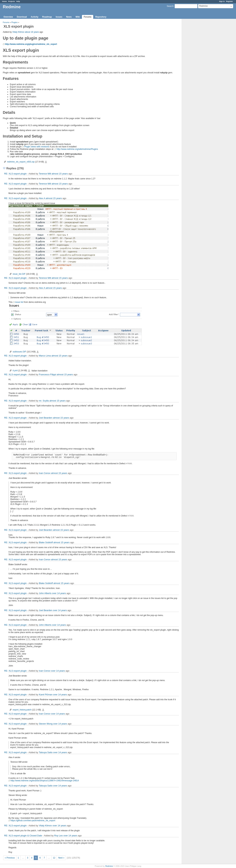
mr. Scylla (44, 401)
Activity (35, 17)
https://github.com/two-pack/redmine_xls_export (33, 821)
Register (229, 1)
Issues (59, 17)
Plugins (15, 22)
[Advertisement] (199, 74)
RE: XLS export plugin (15, 174)
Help (18, 1)
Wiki (78, 17)
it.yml (15, 371)
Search (170, 6)
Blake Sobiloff (46, 542)
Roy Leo (58, 836)
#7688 (129, 464)
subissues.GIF (19, 352)
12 (54, 858)
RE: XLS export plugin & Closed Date (23, 836)
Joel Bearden (46, 418)
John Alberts (45, 593)
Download (22, 17)
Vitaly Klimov (18, 32)
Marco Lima (45, 356)
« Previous (10, 858)
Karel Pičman (46, 695)
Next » (61, 858)
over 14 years (59, 593)
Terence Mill (45, 174)
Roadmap (47, 17)
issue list (19, 302)
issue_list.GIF (19, 274)
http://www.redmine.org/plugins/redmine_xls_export (31, 44)
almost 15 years (60, 174)
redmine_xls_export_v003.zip (21, 162)
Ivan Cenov (45, 473)
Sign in (222, 1)
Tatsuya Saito (46, 752)
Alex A (42, 198)
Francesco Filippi (47, 374)
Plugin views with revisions (37, 147)
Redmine (109, 866)
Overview (8, 17)
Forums (88, 17)
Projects (12, 1)
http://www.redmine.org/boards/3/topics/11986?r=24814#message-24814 (45, 781)
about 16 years (32, 32)
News (69, 17)
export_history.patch (22, 710)
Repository (101, 17)
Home (4, 1)
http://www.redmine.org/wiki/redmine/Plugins (77, 149)
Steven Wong (46, 724)
